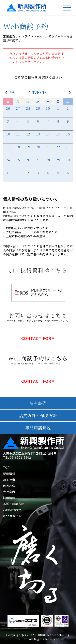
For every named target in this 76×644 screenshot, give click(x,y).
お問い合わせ (12, 510)
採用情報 (9, 498)
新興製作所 (17, 6)
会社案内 (9, 492)
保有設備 (9, 486)
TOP (6, 468)
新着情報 (9, 474)
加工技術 (9, 480)
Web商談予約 (12, 516)
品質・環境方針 (14, 504)
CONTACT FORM (38, 338)
